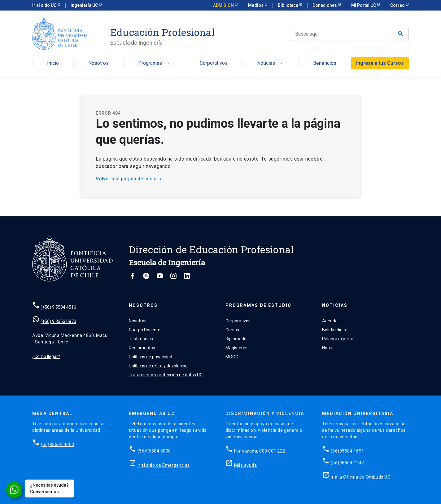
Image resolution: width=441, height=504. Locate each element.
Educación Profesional (162, 32)
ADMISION (224, 5)
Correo (398, 5)
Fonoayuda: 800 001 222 (260, 451)
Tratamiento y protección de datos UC (166, 375)
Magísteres (236, 348)
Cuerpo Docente (145, 330)
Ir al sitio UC (45, 5)
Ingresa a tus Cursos (380, 63)
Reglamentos (142, 348)
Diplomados (237, 339)
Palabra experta (338, 339)
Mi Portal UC (364, 5)
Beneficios (325, 63)
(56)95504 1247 (347, 463)
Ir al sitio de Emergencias (164, 465)
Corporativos (214, 63)
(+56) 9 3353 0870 (58, 321)
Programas (154, 63)
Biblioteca (288, 5)
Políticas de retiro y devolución (158, 366)
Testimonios (141, 339)
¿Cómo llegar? (46, 356)
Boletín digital (335, 330)
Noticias (270, 63)
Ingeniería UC (85, 5)
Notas (328, 348)
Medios (256, 5)
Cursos (232, 330)
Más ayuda (246, 465)
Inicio (53, 63)
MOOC (232, 357)
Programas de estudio (258, 305)
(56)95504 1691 (347, 451)
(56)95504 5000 (154, 451)
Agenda (330, 321)
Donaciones (325, 5)
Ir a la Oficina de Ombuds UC (360, 477)
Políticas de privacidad (151, 357)
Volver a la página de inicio (129, 179)
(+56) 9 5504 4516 (58, 307)
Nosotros (98, 63)
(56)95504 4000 (58, 444)
